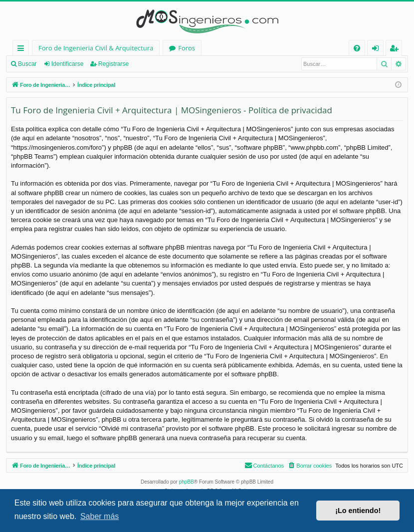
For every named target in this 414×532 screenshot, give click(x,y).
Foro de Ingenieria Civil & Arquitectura (96, 48)
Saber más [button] (100, 516)
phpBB (187, 482)
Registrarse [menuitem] (396, 50)
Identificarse (68, 64)
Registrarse (113, 64)
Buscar (27, 64)
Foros (187, 48)
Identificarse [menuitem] (378, 50)
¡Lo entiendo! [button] (358, 511)
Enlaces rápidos (23, 50)
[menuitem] (357, 48)
